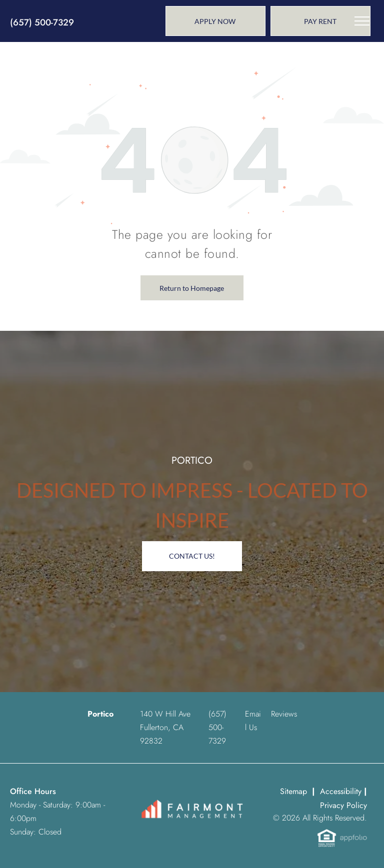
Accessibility (341, 791)
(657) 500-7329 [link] (42, 22)
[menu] (362, 21)
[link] (320, 21)
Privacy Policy (343, 805)
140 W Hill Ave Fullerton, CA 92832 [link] (165, 727)
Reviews (284, 714)
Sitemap (293, 791)
